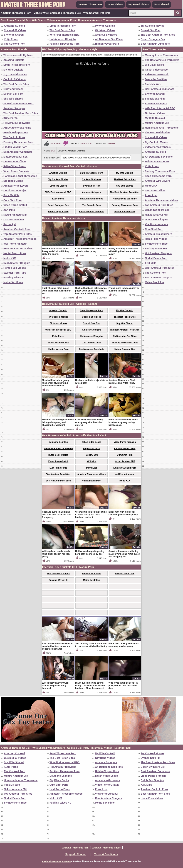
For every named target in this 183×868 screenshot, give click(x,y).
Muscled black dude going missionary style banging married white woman (55, 383)
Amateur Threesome (90, 4)
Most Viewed (161, 4)
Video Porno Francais (16, 171)
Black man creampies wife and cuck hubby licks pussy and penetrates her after (58, 646)
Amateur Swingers (106, 35)
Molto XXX (10, 258)
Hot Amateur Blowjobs (63, 39)
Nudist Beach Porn (15, 253)
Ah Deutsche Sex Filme (109, 39)
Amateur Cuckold (76, 151)
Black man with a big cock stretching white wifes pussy (123, 513)
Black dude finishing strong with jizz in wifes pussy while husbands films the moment (90, 686)
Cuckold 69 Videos (15, 30)
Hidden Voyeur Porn (107, 44)
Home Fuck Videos (15, 268)
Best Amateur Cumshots (155, 44)
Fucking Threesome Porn (65, 44)
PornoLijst (10, 224)
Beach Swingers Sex (153, 39)
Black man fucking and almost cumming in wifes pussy (124, 645)
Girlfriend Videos (105, 30)
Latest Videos (115, 4)
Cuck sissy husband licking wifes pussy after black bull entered (89, 422)
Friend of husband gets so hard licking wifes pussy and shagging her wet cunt (58, 422)
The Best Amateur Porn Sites (158, 35)
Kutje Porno (11, 39)
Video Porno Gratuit (15, 205)
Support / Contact (76, 854)
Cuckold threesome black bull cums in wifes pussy (90, 250)
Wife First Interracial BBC (65, 35)
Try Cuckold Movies (152, 26)
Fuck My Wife (11, 195)
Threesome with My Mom (18, 55)
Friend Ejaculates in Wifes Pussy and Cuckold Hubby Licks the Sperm (55, 251)
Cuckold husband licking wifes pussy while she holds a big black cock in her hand (91, 291)
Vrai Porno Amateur (15, 244)
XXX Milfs (9, 210)
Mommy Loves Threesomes (161, 55)
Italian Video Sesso (15, 166)
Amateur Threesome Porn (75, 848)
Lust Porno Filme (14, 220)
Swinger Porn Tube (15, 273)
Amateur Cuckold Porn (17, 229)
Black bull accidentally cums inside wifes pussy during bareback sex (123, 422)
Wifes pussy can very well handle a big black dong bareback (55, 686)
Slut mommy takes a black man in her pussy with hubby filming (91, 645)
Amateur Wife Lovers (16, 186)
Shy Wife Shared (14, 35)
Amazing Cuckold (14, 26)
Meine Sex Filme (13, 282)
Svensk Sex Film (151, 30)
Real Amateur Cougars (17, 263)
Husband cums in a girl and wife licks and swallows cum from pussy (56, 515)
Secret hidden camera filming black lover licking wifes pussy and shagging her (124, 554)
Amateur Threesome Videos (20, 239)
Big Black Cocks (13, 181)
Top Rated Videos (138, 4)
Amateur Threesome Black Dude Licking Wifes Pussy (122, 382)
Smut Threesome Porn (63, 26)
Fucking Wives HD (14, 278)
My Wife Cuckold (105, 26)
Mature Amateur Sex (15, 157)
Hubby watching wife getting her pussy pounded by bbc (90, 553)
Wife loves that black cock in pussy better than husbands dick (123, 686)
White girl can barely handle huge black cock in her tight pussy (56, 554)
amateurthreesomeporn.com (56, 861)
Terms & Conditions (106, 854)
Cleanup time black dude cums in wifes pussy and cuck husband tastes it (91, 515)
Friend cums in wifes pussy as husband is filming (124, 289)
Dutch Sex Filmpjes (15, 191)
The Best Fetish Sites (62, 30)
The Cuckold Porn (15, 44)
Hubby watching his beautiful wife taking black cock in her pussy (123, 251)
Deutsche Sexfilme (15, 161)
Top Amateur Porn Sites (18, 234)
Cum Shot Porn (13, 200)
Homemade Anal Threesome (20, 176)
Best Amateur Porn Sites (18, 249)
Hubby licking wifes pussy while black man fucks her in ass (57, 291)
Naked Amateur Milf (15, 215)
